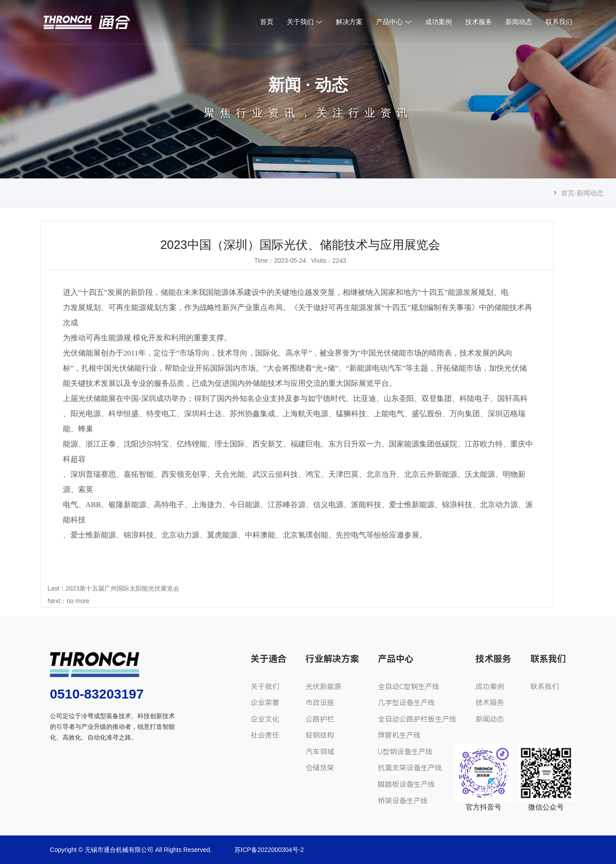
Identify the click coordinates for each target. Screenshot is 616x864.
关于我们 (300, 22)
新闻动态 (519, 22)
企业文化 (265, 719)
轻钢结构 (320, 735)
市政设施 (320, 703)
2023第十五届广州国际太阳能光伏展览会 (122, 588)
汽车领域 (320, 752)
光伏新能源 (323, 687)
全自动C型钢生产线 (409, 687)
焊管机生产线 (399, 735)
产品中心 (389, 22)
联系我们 (559, 22)
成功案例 (438, 22)
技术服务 (479, 22)
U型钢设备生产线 (405, 752)
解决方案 (349, 22)
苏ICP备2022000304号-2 (269, 850)
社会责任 (265, 735)
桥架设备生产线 (403, 801)
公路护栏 (320, 719)
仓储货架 (320, 768)
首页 (267, 22)
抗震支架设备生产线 (410, 768)
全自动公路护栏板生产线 (417, 719)
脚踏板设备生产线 (406, 784)
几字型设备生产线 (406, 703)
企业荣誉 (265, 703)
